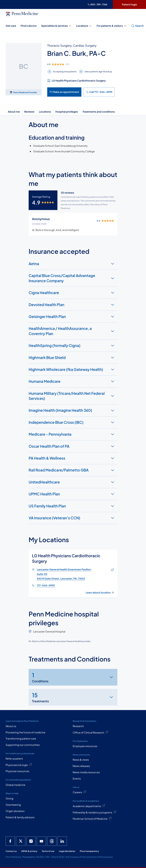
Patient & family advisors (20, 817)
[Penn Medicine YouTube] (41, 841)
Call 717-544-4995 (99, 92)
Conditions (40, 677)
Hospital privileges (67, 112)
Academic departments (89, 806)
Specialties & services (56, 26)
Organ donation (15, 811)
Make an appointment (64, 92)
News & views (81, 760)
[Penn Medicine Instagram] (31, 841)
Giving (9, 798)
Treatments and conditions (99, 112)
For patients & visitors (112, 26)
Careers (80, 792)
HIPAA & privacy (29, 851)
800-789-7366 (97, 4)
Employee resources (85, 746)
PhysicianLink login (19, 765)
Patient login (129, 4)
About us (11, 726)
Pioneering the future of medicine (25, 732)
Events (77, 779)
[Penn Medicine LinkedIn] (62, 841)
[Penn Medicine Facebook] (10, 841)
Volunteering (13, 805)
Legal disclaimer (67, 851)
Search (138, 26)
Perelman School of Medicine (92, 818)
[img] (81, 64)
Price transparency (89, 851)
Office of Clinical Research (91, 732)
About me (14, 112)
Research (78, 726)
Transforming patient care (21, 739)
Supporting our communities (23, 745)
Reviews (29, 112)
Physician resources (17, 771)
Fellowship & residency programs (95, 812)
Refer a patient (14, 759)
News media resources (86, 772)
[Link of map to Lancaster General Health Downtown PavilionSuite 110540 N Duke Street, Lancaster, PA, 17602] (112, 570)
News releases (81, 766)
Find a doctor (29, 26)
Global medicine (15, 785)
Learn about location (100, 593)
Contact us (11, 851)
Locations (84, 26)
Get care (11, 26)
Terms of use (48, 851)
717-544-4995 (46, 585)
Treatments (40, 697)
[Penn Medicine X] (21, 841)
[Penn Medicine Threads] (52, 841)
